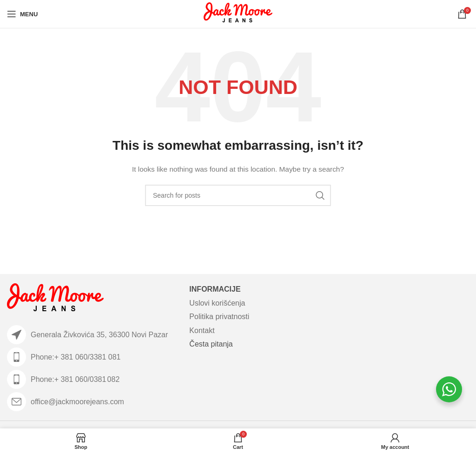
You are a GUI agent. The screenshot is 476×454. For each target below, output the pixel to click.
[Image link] (55, 299)
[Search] (238, 195)
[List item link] (93, 357)
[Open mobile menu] (22, 14)
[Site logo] (238, 13)
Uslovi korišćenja (217, 303)
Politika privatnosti (219, 317)
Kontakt (202, 330)
